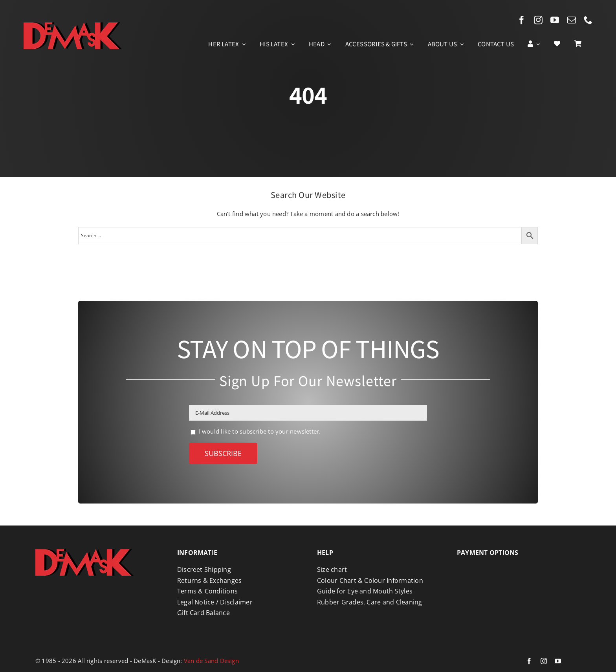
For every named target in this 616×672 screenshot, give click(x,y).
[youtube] (555, 20)
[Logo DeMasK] (84, 552)
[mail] (572, 20)
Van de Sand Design (211, 661)
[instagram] (538, 20)
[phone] (588, 20)
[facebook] (522, 20)
